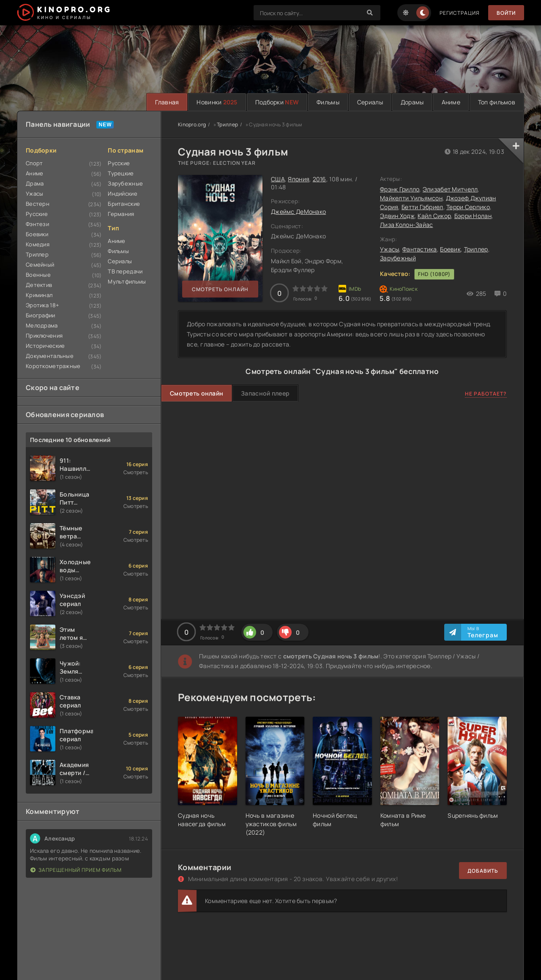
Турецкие (121, 173)
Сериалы (370, 102)
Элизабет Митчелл (450, 189)
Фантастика (420, 249)
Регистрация (460, 13)
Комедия (38, 244)
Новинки (217, 102)
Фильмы (328, 102)
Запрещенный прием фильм (76, 870)
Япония (299, 179)
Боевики (37, 234)
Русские (37, 214)
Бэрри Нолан (473, 216)
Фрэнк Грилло (400, 189)
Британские (124, 204)
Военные (38, 275)
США (278, 179)
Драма (35, 183)
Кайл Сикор (434, 216)
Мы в (483, 632)
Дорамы (412, 102)
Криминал (39, 295)
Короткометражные (53, 366)
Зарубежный (398, 258)
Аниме (451, 102)
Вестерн (38, 204)
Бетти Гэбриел (422, 207)
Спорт (34, 163)
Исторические (45, 346)
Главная (167, 102)
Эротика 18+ (42, 305)
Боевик (450, 249)
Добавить (483, 871)
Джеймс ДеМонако (298, 212)
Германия (121, 214)
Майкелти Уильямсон (411, 198)
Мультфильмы (127, 281)
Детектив (39, 285)
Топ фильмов (497, 102)
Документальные (50, 356)
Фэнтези (37, 224)
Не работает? (486, 394)
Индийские (123, 194)
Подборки (277, 102)
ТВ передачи (125, 271)
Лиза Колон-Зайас (406, 225)
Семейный (40, 265)
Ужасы (34, 194)
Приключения (44, 336)
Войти (506, 13)
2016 (320, 179)
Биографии (41, 315)
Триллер (37, 254)
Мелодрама (42, 325)
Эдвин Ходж (397, 216)
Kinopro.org (192, 124)
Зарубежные (125, 183)
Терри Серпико (468, 207)
